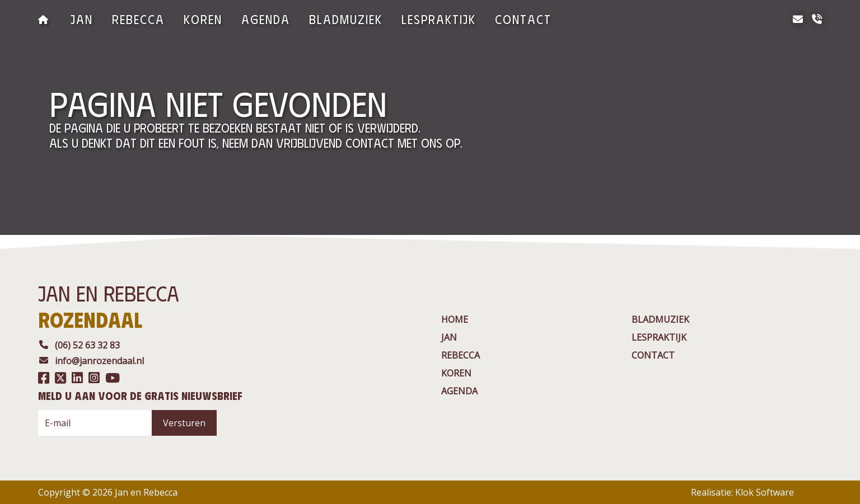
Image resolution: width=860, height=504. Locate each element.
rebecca (138, 19)
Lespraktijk (439, 19)
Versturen (184, 423)
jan (82, 19)
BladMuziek (346, 19)
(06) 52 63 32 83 (79, 345)
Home (455, 319)
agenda (266, 19)
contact (523, 19)
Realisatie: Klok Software (742, 492)
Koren (203, 19)
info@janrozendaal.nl (91, 361)
